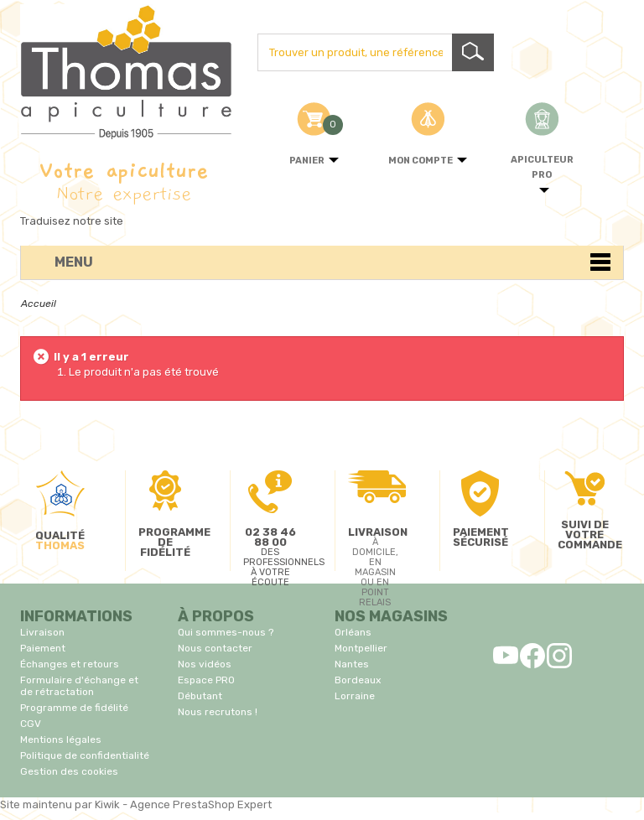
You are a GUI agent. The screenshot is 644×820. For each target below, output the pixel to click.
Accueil (39, 304)
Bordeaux (358, 680)
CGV (31, 724)
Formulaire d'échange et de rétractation (79, 686)
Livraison (42, 632)
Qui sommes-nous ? (226, 632)
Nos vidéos (205, 664)
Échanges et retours (70, 664)
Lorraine (355, 696)
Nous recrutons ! (218, 712)
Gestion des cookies (69, 771)
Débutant (200, 696)
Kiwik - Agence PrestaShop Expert (183, 804)
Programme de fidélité (74, 708)
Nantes (352, 664)
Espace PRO (206, 680)
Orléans (353, 632)
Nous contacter (215, 648)
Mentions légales (61, 740)
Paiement (43, 648)
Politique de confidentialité (85, 755)
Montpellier (361, 648)
